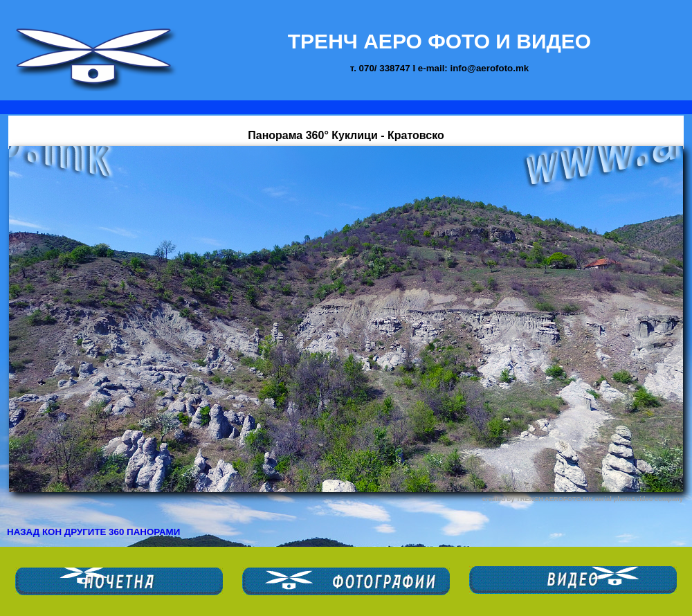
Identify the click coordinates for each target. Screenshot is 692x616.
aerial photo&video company (639, 499)
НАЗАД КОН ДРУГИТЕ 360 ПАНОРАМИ (93, 532)
